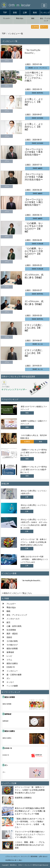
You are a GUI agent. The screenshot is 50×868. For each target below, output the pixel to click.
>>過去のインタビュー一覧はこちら (17, 593)
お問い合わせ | (43, 856)
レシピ (9, 656)
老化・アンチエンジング (17, 615)
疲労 (8, 622)
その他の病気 (12, 641)
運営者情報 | (34, 856)
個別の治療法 (12, 663)
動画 (35, 13)
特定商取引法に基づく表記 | (14, 860)
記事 (25, 13)
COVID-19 (11, 667)
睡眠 (33, 18)
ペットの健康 (12, 686)
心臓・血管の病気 (14, 626)
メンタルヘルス (13, 619)
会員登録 (35, 27)
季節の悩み (20, 18)
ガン (8, 678)
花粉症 (9, 637)
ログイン (44, 27)
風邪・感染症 (12, 634)
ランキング (45, 13)
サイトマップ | (25, 856)
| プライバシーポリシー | (13, 856)
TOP (5, 13)
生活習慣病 (11, 630)
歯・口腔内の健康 (14, 675)
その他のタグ (12, 645)
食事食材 (10, 652)
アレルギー (7, 18)
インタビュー (12, 671)
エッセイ (10, 682)
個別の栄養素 (12, 649)
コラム (9, 660)
